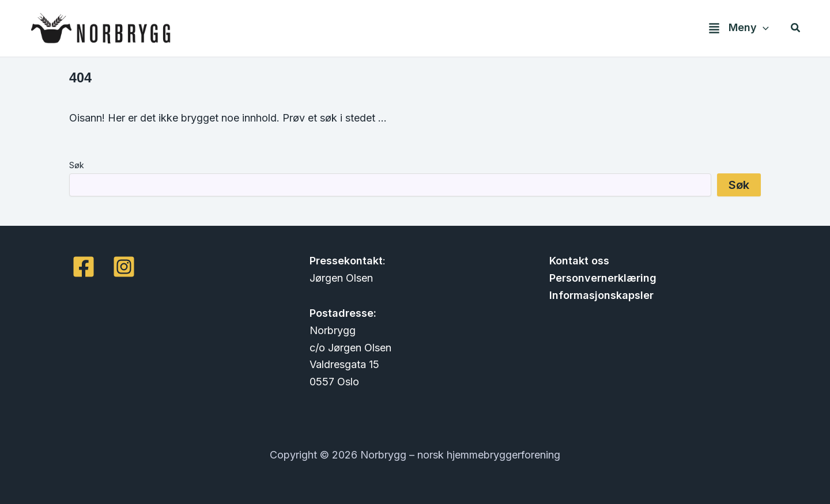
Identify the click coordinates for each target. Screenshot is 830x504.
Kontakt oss (579, 261)
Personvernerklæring (603, 278)
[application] (763, 28)
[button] (734, 28)
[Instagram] (124, 267)
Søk (77, 165)
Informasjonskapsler (601, 295)
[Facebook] (84, 267)
